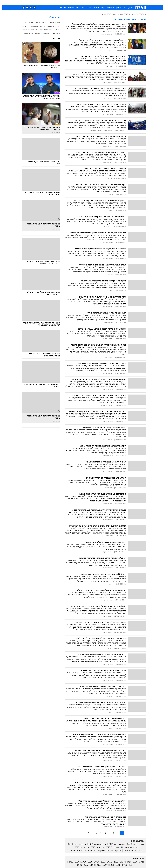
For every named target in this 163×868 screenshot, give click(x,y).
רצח (34, 34)
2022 (113, 862)
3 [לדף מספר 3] (103, 833)
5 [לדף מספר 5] (86, 833)
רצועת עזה (40, 34)
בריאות (80, 2)
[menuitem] (125, 3)
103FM (55, 23)
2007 (84, 865)
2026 (139, 862)
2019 (94, 862)
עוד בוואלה (60, 8)
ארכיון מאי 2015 (79, 847)
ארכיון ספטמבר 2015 (75, 844)
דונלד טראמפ (25, 27)
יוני (100, 14)
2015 (68, 862)
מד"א (44, 30)
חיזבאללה (54, 30)
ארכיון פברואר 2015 (94, 851)
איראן (49, 23)
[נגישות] (4, 3)
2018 (88, 862)
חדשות (127, 2)
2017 (81, 862)
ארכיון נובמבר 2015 (114, 844)
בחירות (22, 23)
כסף (95, 2)
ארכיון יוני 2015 (95, 847)
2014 (129, 865)
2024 (126, 862)
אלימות (42, 23)
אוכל (88, 2)
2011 (109, 865)
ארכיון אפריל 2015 (129, 851)
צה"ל (50, 34)
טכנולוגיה (62, 2)
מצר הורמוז (37, 30)
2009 (96, 865)
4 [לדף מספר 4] (94, 833)
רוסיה (46, 34)
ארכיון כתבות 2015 (113, 14)
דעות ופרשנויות (72, 8)
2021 (107, 862)
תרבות (110, 2)
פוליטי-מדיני (96, 8)
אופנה (52, 2)
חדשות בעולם (84, 8)
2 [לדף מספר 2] (111, 833)
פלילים (55, 34)
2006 (77, 865)
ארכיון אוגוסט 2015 (127, 847)
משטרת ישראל (26, 30)
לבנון (48, 30)
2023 (120, 862)
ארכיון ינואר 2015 (76, 851)
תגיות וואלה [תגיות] (52, 17)
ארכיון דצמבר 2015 (133, 844)
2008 (90, 865)
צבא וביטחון (118, 8)
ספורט (118, 2)
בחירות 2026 (53, 26)
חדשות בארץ (107, 8)
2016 (75, 862)
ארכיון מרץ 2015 (112, 851)
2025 (133, 862)
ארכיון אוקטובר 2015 (95, 844)
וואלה (141, 14)
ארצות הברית (32, 23)
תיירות (71, 2)
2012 (116, 865)
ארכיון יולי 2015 (110, 847)
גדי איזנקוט (35, 26)
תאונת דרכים (27, 34)
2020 (101, 862)
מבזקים (127, 8)
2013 (122, 865)
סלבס (102, 2)
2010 (103, 865)
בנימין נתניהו (44, 27)
